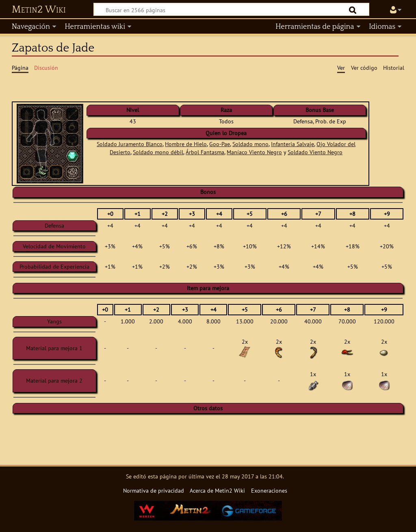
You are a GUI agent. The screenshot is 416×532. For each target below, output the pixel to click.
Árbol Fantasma (205, 152)
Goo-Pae (220, 144)
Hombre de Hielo (186, 144)
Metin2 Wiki (39, 10)
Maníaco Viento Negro (254, 152)
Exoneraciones (269, 490)
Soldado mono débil (158, 152)
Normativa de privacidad (154, 490)
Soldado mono (250, 144)
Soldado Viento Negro (315, 152)
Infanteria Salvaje (292, 144)
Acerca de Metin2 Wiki (217, 490)
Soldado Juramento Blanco (130, 144)
